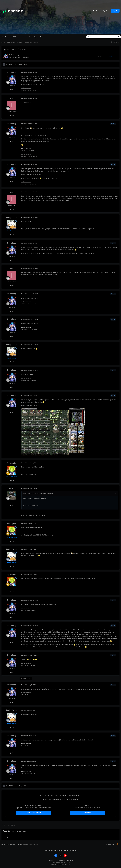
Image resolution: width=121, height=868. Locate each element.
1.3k (12, 506)
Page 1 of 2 (23, 65)
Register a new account (33, 813)
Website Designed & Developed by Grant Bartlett (60, 851)
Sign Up (115, 11)
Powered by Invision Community (60, 865)
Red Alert (26, 57)
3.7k (12, 235)
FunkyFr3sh (11, 218)
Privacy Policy (61, 861)
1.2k (12, 116)
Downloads (6, 37)
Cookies (70, 861)
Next (11, 65)
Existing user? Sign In (101, 11)
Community (33, 37)
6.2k (12, 481)
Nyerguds (11, 464)
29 (12, 90)
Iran (11, 98)
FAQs (15, 37)
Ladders (23, 37)
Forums (43, 37)
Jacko (11, 489)
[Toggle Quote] (24, 494)
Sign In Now (88, 813)
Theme (51, 861)
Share (99, 56)
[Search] (96, 37)
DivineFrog (15, 55)
